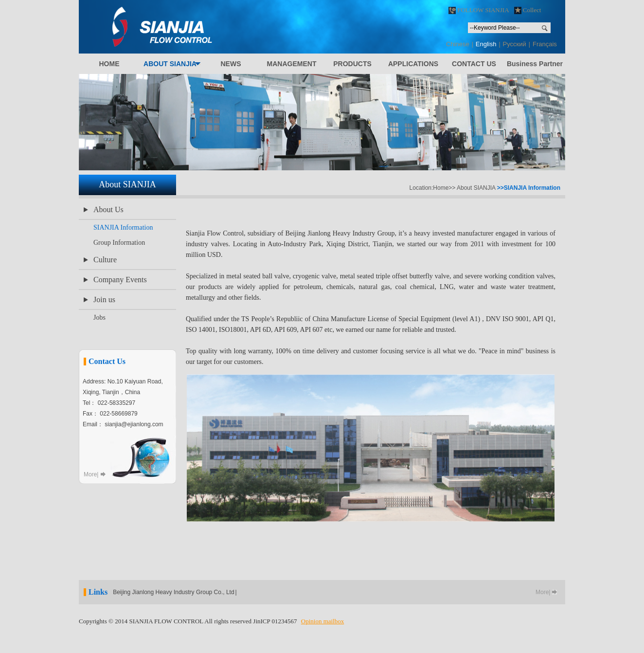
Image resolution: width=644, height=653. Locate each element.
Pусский (515, 44)
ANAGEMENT (292, 64)
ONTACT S (474, 64)
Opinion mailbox (322, 621)
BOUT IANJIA (170, 64)
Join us (104, 299)
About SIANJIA (476, 188)
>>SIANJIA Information (529, 188)
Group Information (119, 243)
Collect (528, 10)
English (486, 44)
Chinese (458, 44)
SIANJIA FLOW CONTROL (208, 27)
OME (109, 64)
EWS (231, 64)
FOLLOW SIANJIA (479, 10)
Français (545, 44)
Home (441, 188)
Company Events (120, 280)
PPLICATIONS (413, 64)
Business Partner (535, 64)
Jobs (99, 317)
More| (91, 474)
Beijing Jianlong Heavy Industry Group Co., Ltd (173, 592)
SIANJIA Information (123, 227)
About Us (108, 209)
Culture (105, 260)
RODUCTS (352, 64)
